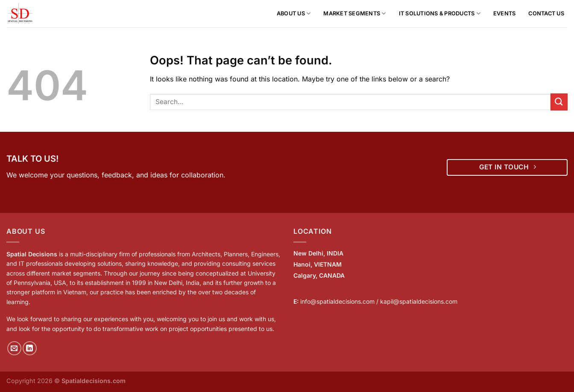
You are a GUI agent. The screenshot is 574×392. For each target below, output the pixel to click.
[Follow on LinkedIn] (30, 348)
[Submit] (559, 102)
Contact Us (546, 13)
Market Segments (354, 13)
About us (294, 13)
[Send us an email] (14, 348)
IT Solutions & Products (440, 13)
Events (505, 13)
